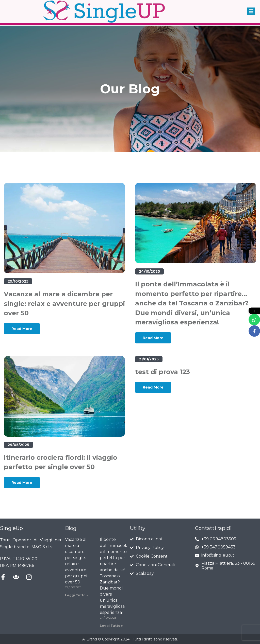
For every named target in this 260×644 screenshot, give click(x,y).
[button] (251, 8)
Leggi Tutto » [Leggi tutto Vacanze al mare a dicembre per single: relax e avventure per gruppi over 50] (77, 595)
